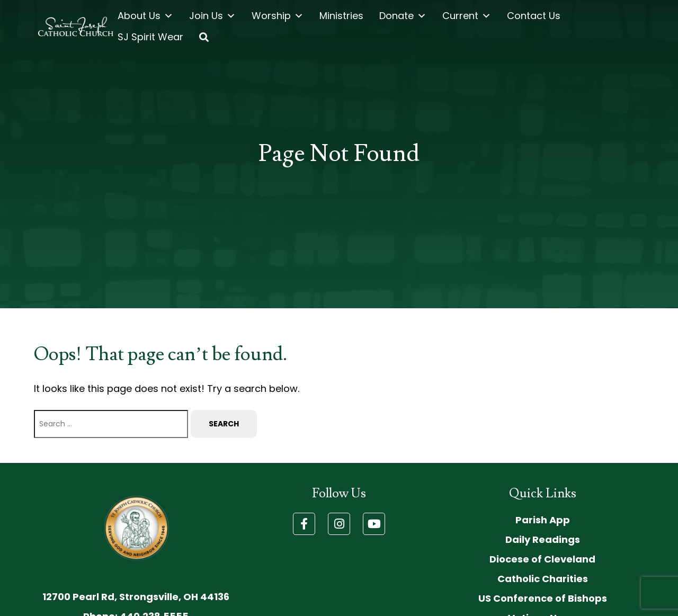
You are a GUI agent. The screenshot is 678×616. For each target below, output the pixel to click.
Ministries (341, 16)
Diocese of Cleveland (542, 559)
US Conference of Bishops (543, 598)
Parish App (543, 520)
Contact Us (534, 16)
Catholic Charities (543, 579)
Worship (278, 16)
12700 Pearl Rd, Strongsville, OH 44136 (136, 597)
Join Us (212, 16)
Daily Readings (543, 539)
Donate (403, 16)
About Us (145, 16)
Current (467, 16)
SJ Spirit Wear (150, 37)
